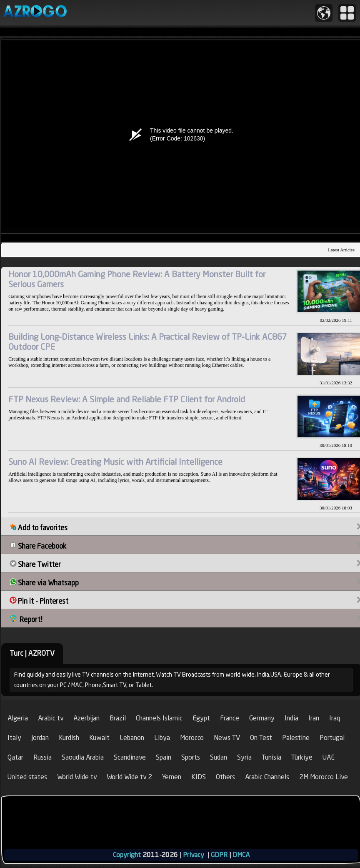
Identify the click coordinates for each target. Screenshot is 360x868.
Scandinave (130, 757)
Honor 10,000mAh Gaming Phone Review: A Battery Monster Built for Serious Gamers (137, 279)
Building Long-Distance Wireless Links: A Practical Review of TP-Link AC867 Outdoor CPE (148, 342)
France (230, 718)
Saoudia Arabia (83, 757)
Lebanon (132, 738)
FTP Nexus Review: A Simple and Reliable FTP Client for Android (127, 399)
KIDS (199, 777)
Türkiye (302, 757)
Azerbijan (86, 718)
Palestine (296, 738)
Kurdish (69, 738)
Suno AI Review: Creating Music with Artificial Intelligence (115, 462)
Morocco (192, 738)
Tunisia (271, 757)
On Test (261, 738)
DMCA (241, 855)
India (291, 718)
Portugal (332, 738)
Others (225, 777)
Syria (244, 757)
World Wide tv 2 (129, 777)
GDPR (219, 855)
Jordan (40, 738)
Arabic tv (51, 718)
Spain (164, 757)
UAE (329, 757)
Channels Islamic (159, 718)
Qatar (15, 757)
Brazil (118, 718)
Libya (162, 738)
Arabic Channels (267, 777)
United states (27, 777)
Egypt (201, 718)
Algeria (18, 718)
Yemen (172, 777)
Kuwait (99, 738)
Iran (314, 718)
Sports (191, 757)
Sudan (219, 757)
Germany (262, 718)
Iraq (335, 718)
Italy (14, 738)
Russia (42, 757)
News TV (227, 738)
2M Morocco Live (324, 777)
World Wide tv (77, 777)
